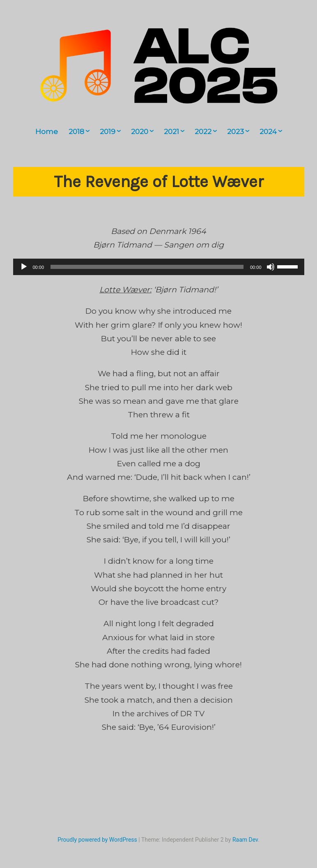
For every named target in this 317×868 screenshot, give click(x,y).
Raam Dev (245, 840)
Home (47, 132)
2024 (268, 132)
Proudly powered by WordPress (97, 840)
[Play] (24, 267)
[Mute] (271, 267)
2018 (76, 132)
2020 (140, 132)
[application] (159, 267)
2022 (203, 132)
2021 (171, 132)
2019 (108, 132)
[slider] (147, 267)
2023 (235, 132)
